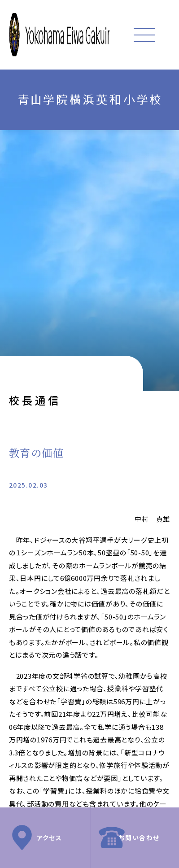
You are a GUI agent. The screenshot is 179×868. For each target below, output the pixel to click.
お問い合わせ (139, 837)
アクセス (49, 837)
